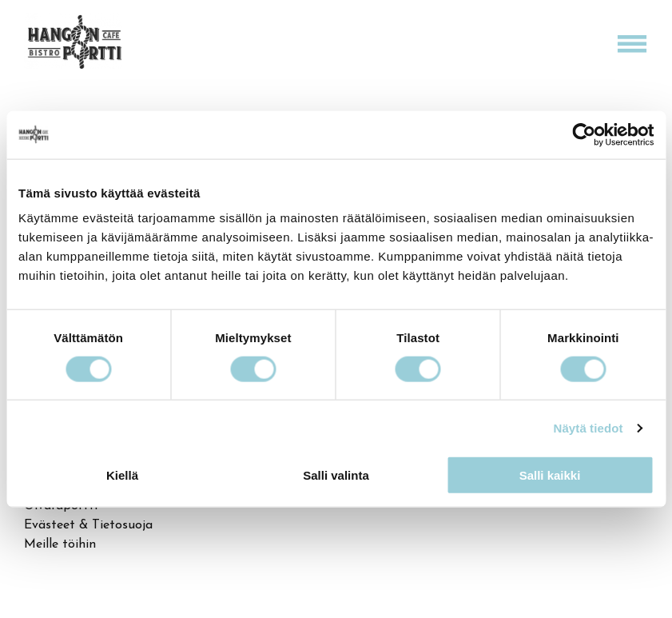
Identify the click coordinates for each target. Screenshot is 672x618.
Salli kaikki (550, 475)
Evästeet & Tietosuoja (88, 525)
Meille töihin (60, 544)
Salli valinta (336, 475)
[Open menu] (632, 44)
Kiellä (122, 475)
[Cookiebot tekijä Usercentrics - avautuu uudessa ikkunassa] (584, 134)
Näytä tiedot (588, 427)
